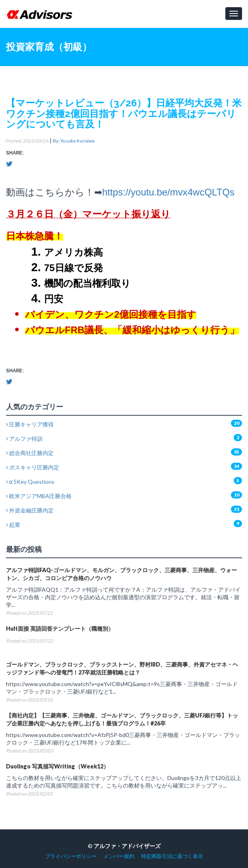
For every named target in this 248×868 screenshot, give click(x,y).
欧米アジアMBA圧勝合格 (39, 496)
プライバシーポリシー (71, 856)
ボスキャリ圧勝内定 (33, 467)
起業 (13, 525)
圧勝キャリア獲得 (30, 424)
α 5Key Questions (30, 482)
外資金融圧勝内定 (30, 510)
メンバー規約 (119, 856)
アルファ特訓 (24, 439)
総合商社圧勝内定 (30, 453)
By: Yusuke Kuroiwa (74, 141)
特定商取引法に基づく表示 (172, 856)
